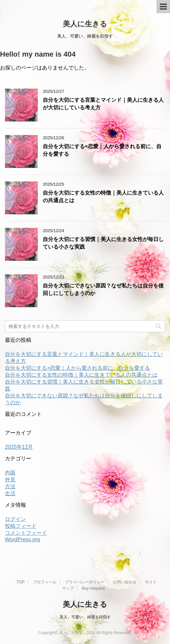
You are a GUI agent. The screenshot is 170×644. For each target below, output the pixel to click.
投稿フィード (21, 526)
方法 (10, 486)
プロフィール (45, 582)
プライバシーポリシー (85, 582)
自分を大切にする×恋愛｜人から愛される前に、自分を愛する (77, 368)
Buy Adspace (93, 588)
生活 (10, 493)
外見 (10, 480)
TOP (20, 582)
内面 (10, 473)
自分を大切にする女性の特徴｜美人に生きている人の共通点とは (81, 375)
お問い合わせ (125, 582)
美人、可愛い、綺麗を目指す (85, 617)
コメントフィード (26, 533)
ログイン (15, 519)
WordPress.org (22, 539)
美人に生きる (85, 24)
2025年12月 (19, 447)
